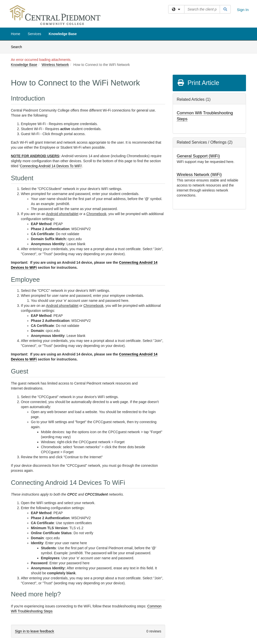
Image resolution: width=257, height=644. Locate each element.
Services (35, 34)
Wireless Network (55, 65)
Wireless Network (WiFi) (199, 175)
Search (18, 47)
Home (16, 34)
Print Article (198, 83)
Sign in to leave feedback (35, 631)
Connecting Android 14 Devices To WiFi (51, 166)
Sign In (243, 10)
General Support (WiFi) (198, 156)
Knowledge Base (63, 34)
